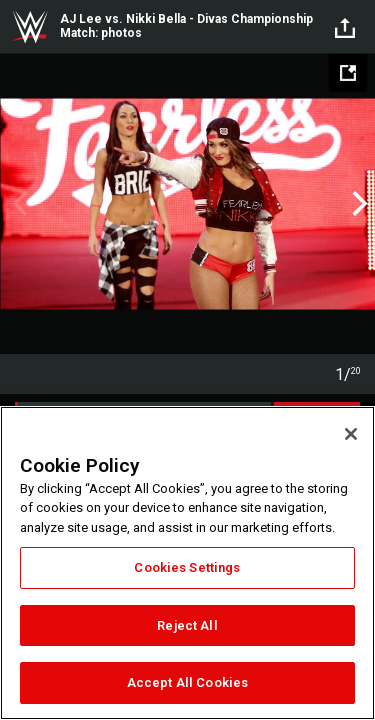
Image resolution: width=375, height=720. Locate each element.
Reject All (187, 625)
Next (357, 204)
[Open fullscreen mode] (348, 73)
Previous (17, 204)
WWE (30, 27)
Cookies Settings (187, 567)
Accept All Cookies (187, 682)
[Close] (351, 434)
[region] (187, 563)
